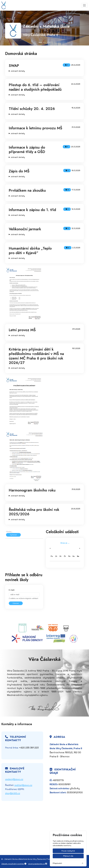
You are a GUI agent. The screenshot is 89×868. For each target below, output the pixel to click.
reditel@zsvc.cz (23, 785)
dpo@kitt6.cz (13, 793)
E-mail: (12, 590)
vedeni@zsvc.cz (14, 779)
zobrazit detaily (18, 71)
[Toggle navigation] (84, 5)
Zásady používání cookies (13, 864)
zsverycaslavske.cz (37, 864)
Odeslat (16, 603)
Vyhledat (13, 535)
